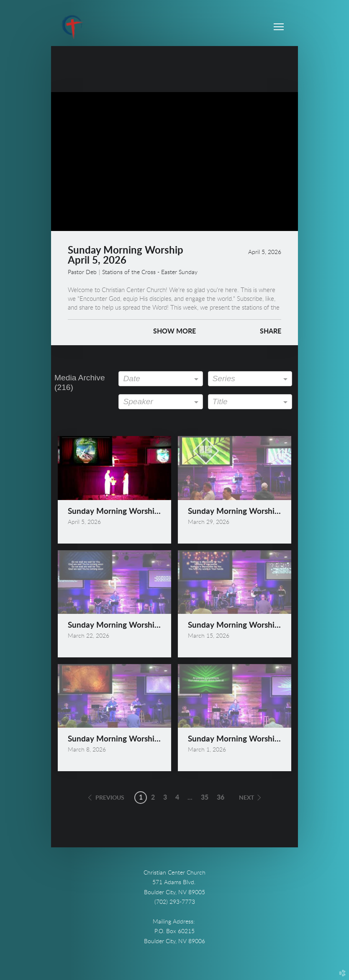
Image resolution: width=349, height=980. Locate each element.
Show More (174, 331)
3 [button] (165, 798)
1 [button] (141, 798)
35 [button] (205, 798)
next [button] (246, 798)
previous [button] (110, 798)
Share (271, 331)
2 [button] (153, 798)
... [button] (190, 798)
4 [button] (177, 798)
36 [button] (221, 798)
